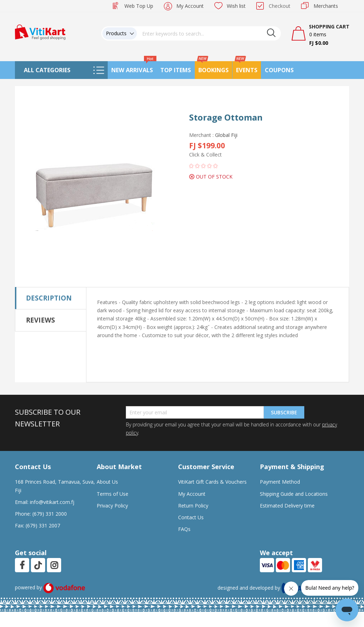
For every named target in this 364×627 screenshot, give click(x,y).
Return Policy (193, 506)
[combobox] (209, 33)
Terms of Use (113, 494)
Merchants (326, 6)
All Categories (47, 70)
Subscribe (284, 412)
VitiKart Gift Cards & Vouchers (212, 482)
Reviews (41, 320)
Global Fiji (226, 135)
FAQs (184, 529)
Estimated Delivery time (287, 506)
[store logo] (40, 31)
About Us (107, 482)
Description (49, 298)
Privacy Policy (112, 506)
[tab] (51, 298)
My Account (190, 6)
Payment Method (280, 482)
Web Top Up (139, 6)
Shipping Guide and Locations (294, 494)
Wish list (236, 6)
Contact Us (191, 517)
